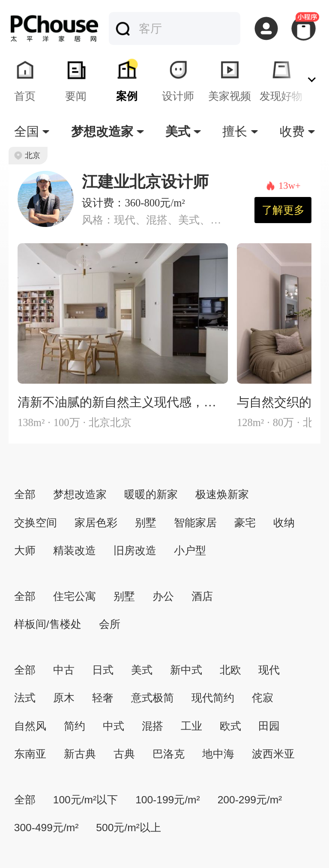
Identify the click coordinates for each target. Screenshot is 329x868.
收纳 (284, 523)
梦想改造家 (80, 494)
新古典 (80, 754)
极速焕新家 (222, 494)
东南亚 (30, 754)
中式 (114, 726)
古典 (124, 754)
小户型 (190, 550)
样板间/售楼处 (48, 624)
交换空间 (36, 523)
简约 (75, 726)
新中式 (186, 670)
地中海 (218, 754)
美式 (142, 670)
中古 (64, 670)
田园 (269, 726)
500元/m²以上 (128, 828)
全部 (25, 494)
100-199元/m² (168, 800)
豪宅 (245, 523)
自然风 (30, 726)
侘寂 (263, 698)
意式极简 (153, 698)
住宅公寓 (75, 596)
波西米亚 (273, 754)
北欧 (230, 670)
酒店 (202, 596)
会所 (110, 624)
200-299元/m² (250, 800)
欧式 (230, 726)
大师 (25, 550)
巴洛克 (169, 754)
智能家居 (195, 523)
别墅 (146, 523)
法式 (25, 698)
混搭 (153, 726)
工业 (191, 726)
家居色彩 (96, 523)
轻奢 (103, 698)
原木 (64, 698)
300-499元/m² (46, 828)
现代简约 (213, 698)
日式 (103, 670)
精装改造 (75, 550)
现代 (269, 670)
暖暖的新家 (151, 494)
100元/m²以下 (85, 800)
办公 (163, 596)
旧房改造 (135, 550)
